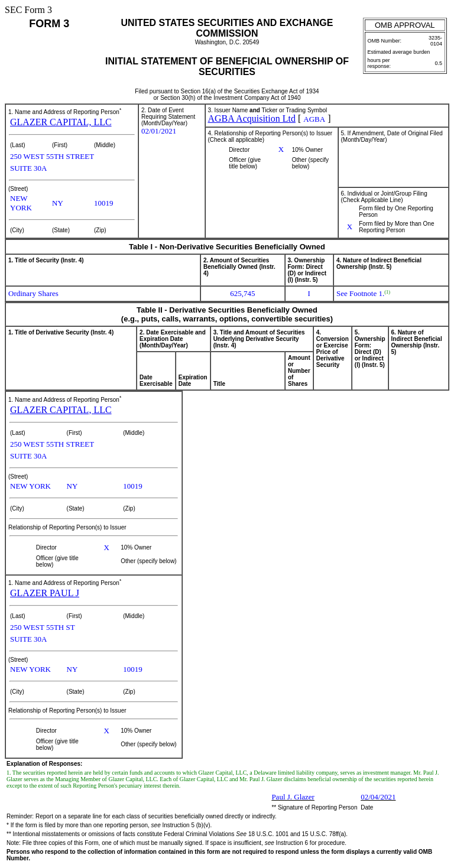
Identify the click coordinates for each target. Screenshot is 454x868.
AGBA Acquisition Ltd (252, 118)
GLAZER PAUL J (45, 593)
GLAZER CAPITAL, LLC (61, 122)
